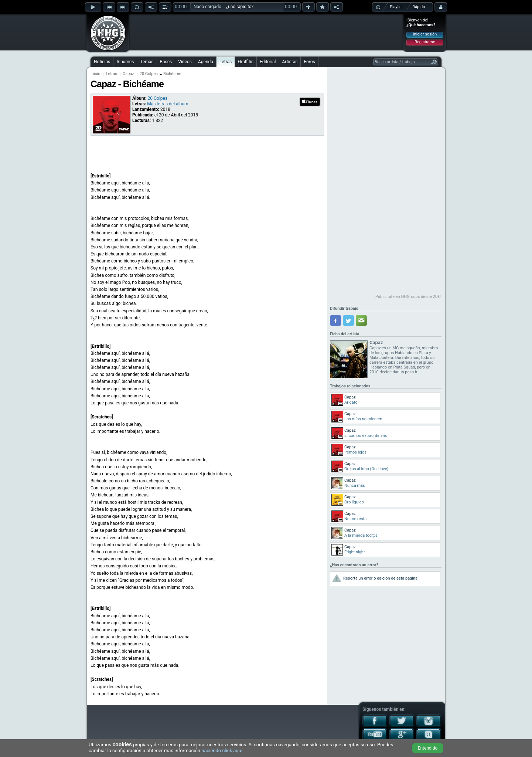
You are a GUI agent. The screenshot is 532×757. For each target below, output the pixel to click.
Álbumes (125, 62)
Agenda (206, 62)
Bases (166, 62)
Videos (185, 62)
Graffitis (246, 62)
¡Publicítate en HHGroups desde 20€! (407, 297)
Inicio (95, 74)
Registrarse (425, 42)
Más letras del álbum (168, 104)
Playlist (396, 7)
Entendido (428, 748)
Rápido (419, 7)
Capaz (128, 74)
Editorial (268, 62)
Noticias (102, 62)
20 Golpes (149, 74)
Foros (309, 62)
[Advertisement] (266, 32)
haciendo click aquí (222, 751)
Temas (147, 62)
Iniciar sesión (425, 34)
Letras (226, 62)
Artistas (290, 62)
